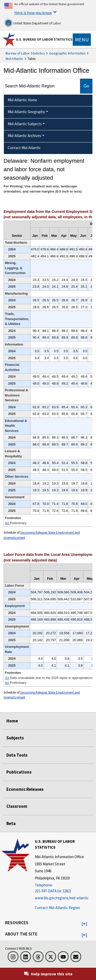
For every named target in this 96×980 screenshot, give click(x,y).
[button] (84, 924)
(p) (7, 523)
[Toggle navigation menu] (82, 40)
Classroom (17, 806)
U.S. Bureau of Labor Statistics (44, 39)
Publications (19, 772)
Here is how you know (33, 13)
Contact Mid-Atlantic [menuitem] (24, 148)
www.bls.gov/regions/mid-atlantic (62, 898)
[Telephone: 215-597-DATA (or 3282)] (65, 888)
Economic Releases (25, 789)
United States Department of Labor (33, 23)
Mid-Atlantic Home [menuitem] (22, 100)
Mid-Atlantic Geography (26, 112)
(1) (7, 678)
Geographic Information (67, 53)
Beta (11, 823)
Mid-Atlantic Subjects (25, 124)
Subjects (15, 738)
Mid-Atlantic (14, 59)
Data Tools (17, 755)
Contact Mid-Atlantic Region (57, 908)
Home (12, 721)
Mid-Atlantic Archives (24, 136)
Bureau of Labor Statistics (25, 53)
